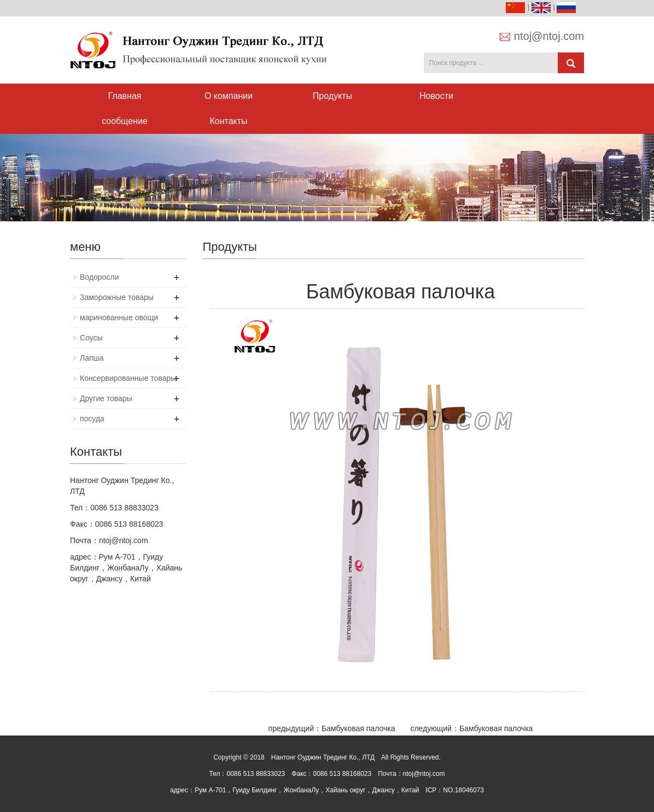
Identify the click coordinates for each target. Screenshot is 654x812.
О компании (229, 96)
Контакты (228, 121)
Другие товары (106, 398)
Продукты (332, 96)
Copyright (227, 757)
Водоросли (99, 277)
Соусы (91, 338)
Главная (125, 96)
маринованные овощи (119, 317)
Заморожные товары (117, 297)
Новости (436, 96)
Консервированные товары (128, 378)
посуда (92, 419)
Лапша (92, 358)
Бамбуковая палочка (358, 728)
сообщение (125, 121)
